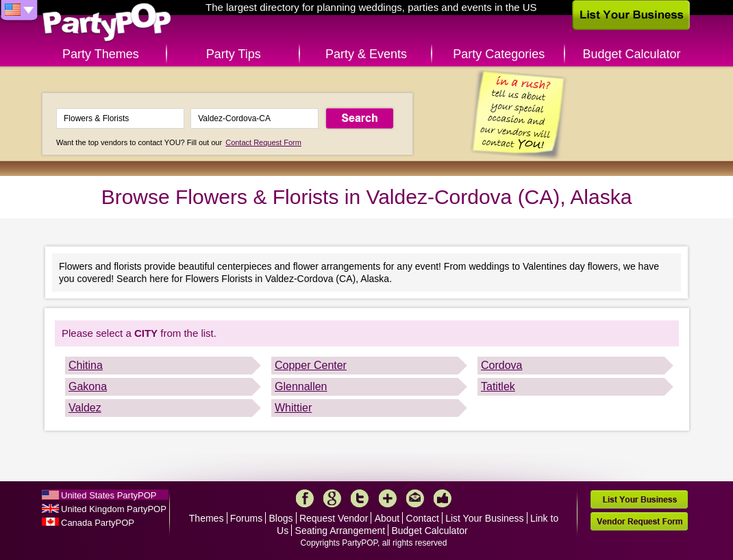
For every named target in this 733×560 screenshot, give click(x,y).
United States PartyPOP (109, 495)
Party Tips (234, 54)
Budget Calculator (632, 54)
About (387, 518)
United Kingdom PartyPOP (114, 509)
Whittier (293, 408)
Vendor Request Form (639, 521)
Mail (415, 498)
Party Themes (101, 54)
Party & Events (366, 54)
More (388, 498)
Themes (207, 518)
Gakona (88, 386)
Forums (246, 518)
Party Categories (499, 54)
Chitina (86, 365)
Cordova (501, 365)
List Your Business (484, 518)
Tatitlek (498, 386)
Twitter (360, 498)
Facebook (305, 498)
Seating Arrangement (340, 531)
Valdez (85, 408)
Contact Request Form (263, 142)
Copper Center (311, 365)
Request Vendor (334, 518)
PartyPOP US (107, 23)
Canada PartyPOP (98, 523)
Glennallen (301, 386)
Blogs (281, 518)
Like (443, 498)
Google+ (332, 498)
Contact (423, 518)
